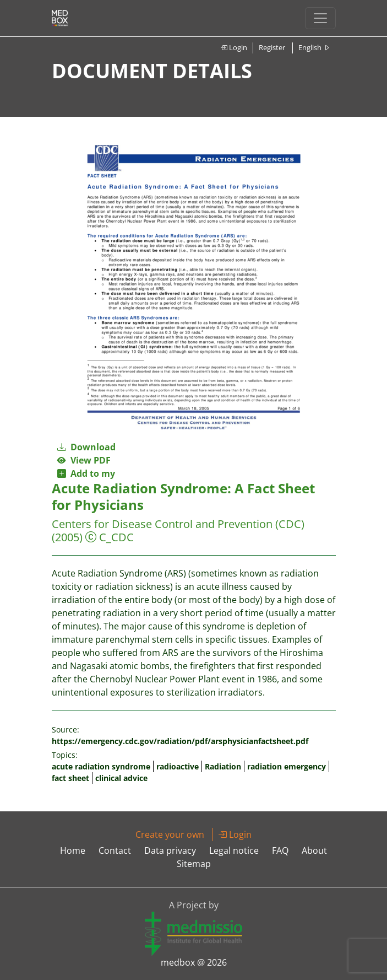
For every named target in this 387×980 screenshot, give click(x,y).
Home (73, 850)
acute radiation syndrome (101, 766)
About (314, 850)
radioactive (178, 766)
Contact (115, 850)
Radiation (223, 766)
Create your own (170, 834)
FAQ (280, 850)
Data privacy (170, 850)
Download (86, 447)
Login (234, 47)
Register (272, 47)
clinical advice (121, 778)
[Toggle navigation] (320, 18)
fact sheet (70, 778)
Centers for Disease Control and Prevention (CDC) (178, 524)
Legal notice (234, 850)
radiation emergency (287, 766)
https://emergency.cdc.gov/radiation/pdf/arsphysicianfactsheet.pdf (180, 741)
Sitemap (194, 864)
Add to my (86, 473)
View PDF (84, 460)
